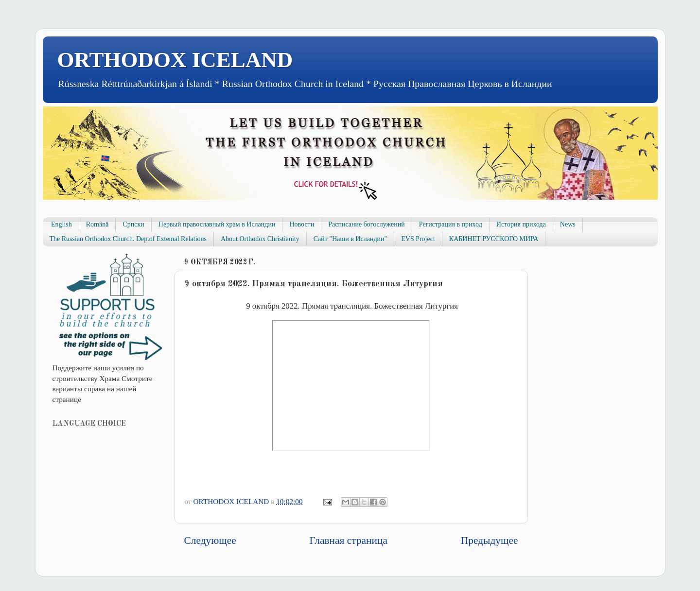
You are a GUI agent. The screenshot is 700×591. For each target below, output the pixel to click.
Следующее (210, 540)
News (568, 224)
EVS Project (418, 239)
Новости (302, 224)
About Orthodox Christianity (260, 239)
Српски (133, 224)
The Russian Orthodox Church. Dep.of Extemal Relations (128, 239)
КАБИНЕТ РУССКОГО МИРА (494, 239)
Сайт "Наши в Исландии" (350, 239)
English (61, 224)
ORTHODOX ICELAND (175, 60)
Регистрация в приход (451, 224)
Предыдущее (490, 540)
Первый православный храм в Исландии (217, 224)
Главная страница (349, 540)
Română (97, 224)
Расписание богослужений (367, 224)
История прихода (521, 224)
